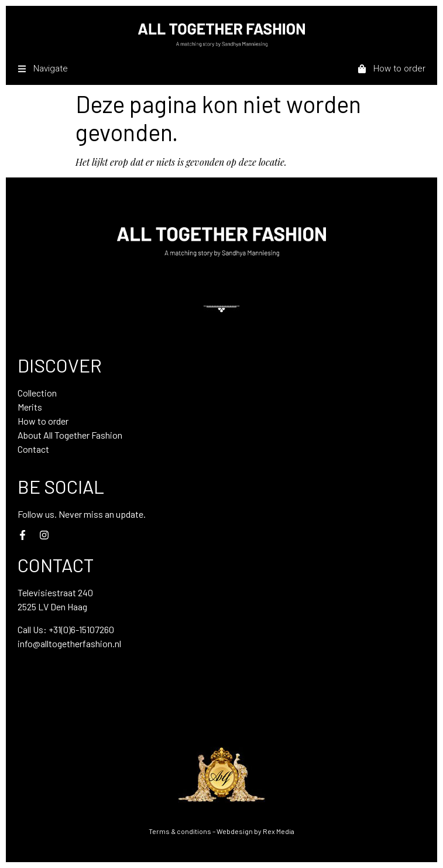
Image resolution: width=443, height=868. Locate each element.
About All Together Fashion (70, 435)
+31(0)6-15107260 (81, 629)
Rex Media (279, 831)
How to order (43, 421)
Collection (37, 393)
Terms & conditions (180, 831)
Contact (33, 449)
